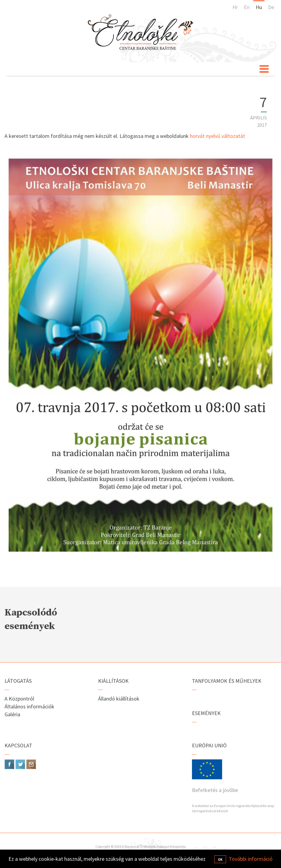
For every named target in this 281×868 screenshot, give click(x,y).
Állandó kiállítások (119, 699)
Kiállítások (113, 681)
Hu (259, 7)
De (271, 7)
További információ (251, 859)
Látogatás (18, 681)
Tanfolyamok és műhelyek (227, 681)
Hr (235, 7)
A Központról (19, 699)
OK (220, 860)
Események (206, 713)
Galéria (12, 714)
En (247, 7)
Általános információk (29, 706)
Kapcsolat (18, 745)
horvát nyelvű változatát (217, 136)
